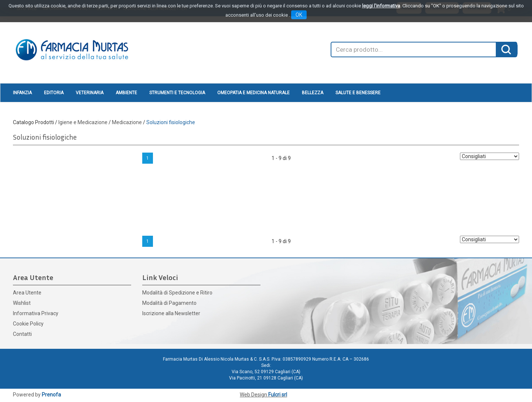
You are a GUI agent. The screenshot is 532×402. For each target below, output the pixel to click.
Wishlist (22, 303)
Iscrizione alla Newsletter (171, 313)
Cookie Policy (28, 324)
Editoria (54, 93)
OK (299, 15)
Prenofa (51, 395)
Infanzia (22, 93)
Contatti (22, 334)
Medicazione (127, 122)
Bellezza (313, 93)
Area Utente (27, 293)
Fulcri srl (278, 395)
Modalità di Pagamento (169, 303)
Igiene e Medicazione (83, 122)
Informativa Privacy (36, 313)
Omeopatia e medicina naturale (253, 93)
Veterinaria (90, 93)
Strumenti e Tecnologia (177, 93)
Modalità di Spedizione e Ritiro (177, 293)
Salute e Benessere (358, 93)
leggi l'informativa (381, 6)
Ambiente (126, 93)
